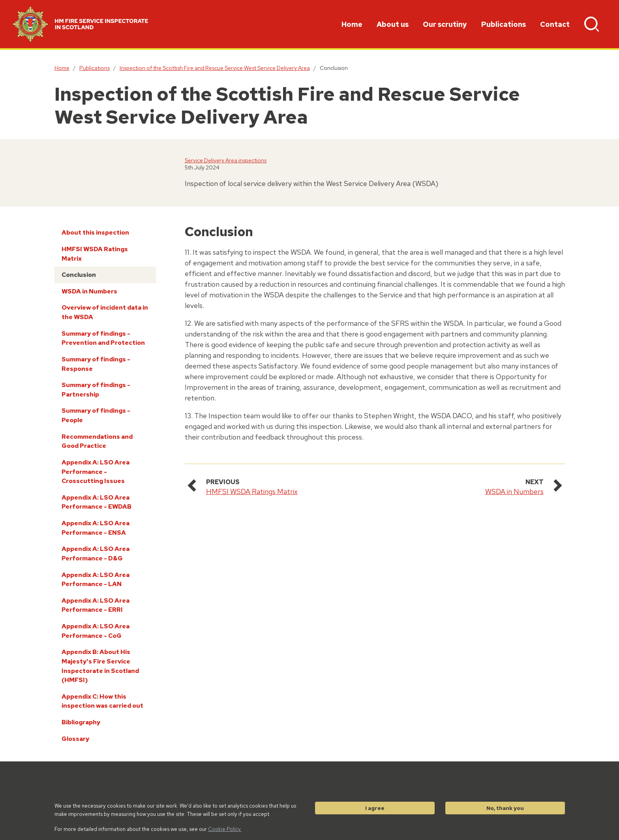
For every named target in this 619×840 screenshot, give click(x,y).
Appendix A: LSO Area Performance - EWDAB (97, 502)
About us (393, 24)
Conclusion (79, 275)
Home (352, 24)
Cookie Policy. (225, 829)
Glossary (75, 739)
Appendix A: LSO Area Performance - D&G (96, 553)
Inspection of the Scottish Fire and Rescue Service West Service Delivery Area (215, 68)
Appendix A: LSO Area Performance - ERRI (96, 605)
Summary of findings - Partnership (96, 390)
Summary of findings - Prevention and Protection (103, 338)
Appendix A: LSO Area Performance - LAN (96, 580)
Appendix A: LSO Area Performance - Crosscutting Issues (96, 472)
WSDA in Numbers (89, 291)
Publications (504, 24)
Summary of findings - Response (96, 364)
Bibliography (81, 722)
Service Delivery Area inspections (226, 160)
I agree (375, 808)
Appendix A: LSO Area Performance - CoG (96, 631)
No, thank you (505, 808)
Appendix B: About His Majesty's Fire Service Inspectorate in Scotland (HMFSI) (100, 666)
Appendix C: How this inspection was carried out (102, 701)
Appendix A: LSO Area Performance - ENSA (96, 528)
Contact (555, 24)
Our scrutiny (445, 24)
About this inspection (95, 232)
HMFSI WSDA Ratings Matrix (95, 254)
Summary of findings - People (96, 415)
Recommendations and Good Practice (97, 441)
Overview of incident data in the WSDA (105, 312)
